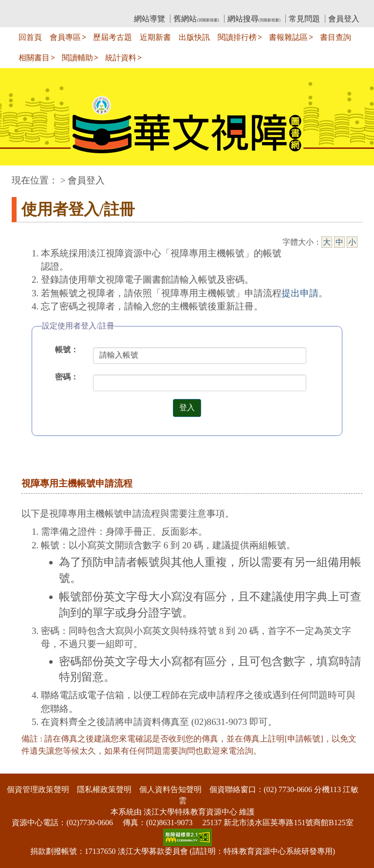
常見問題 (304, 19)
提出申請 (300, 293)
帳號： (67, 350)
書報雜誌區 (288, 37)
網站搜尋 (254, 19)
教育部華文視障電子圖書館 (98, 8)
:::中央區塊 (19, 175)
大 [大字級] (327, 242)
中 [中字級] (339, 242)
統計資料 (121, 58)
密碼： (67, 377)
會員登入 (344, 19)
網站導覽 (150, 19)
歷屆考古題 (112, 37)
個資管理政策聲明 (38, 789)
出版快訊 (194, 37)
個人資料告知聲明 (170, 789)
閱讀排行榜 (237, 37)
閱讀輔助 (77, 58)
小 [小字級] (352, 242)
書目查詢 (336, 37)
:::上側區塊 (30, 8)
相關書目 (34, 58)
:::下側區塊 (19, 767)
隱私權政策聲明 (104, 789)
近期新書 (155, 37)
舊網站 (196, 19)
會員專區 (65, 37)
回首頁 (30, 37)
